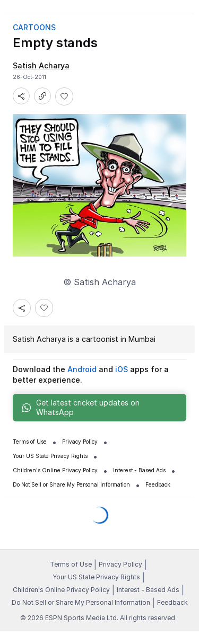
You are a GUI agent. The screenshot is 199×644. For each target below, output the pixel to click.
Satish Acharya (39, 339)
